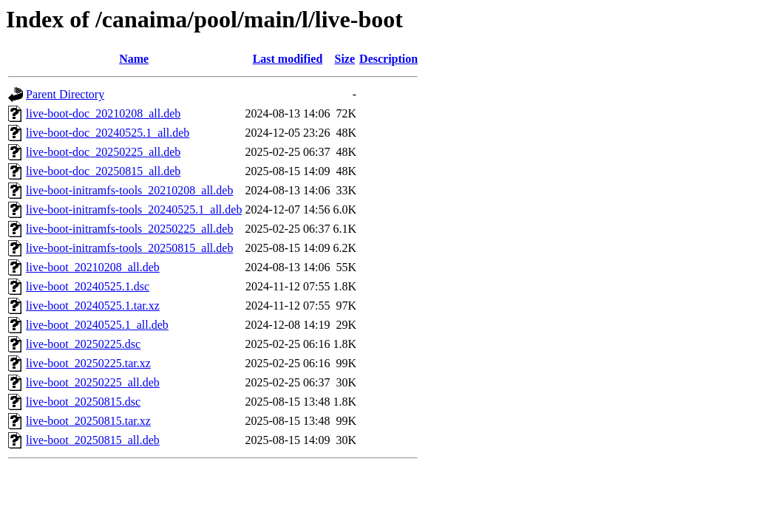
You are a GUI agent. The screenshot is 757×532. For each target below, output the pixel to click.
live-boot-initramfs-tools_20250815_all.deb (129, 248)
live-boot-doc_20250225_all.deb (103, 152)
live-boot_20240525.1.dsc (88, 286)
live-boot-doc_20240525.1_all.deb (108, 133)
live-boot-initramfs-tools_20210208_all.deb (129, 190)
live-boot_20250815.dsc (83, 402)
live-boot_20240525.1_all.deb (97, 325)
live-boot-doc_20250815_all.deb (103, 171)
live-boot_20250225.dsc (83, 344)
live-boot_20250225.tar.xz (88, 363)
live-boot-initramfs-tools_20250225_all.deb (129, 229)
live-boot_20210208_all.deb (93, 267)
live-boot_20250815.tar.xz (88, 421)
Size (345, 59)
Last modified (288, 59)
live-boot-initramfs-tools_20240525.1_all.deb (134, 209)
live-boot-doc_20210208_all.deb (103, 113)
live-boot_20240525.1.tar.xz (93, 306)
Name (134, 59)
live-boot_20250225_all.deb (93, 382)
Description (388, 59)
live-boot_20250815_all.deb (93, 440)
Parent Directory (65, 94)
